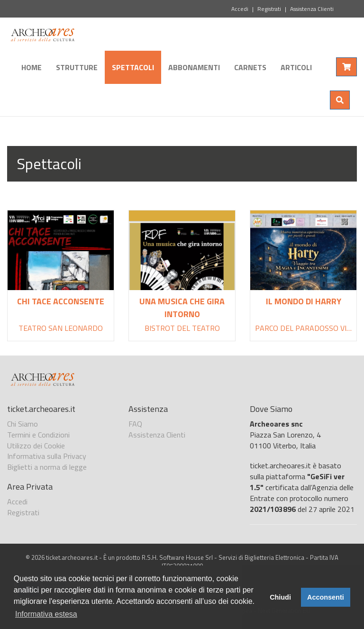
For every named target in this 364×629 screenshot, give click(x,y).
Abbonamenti (194, 67)
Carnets (250, 67)
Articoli (296, 67)
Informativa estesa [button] (46, 614)
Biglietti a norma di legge (47, 467)
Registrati (269, 9)
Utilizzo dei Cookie (36, 446)
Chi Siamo (23, 424)
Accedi (240, 9)
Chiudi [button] (280, 597)
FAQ (135, 424)
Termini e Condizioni (38, 435)
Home (32, 67)
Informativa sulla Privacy (47, 456)
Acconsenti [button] (326, 597)
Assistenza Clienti (312, 9)
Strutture (77, 67)
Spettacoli (133, 67)
